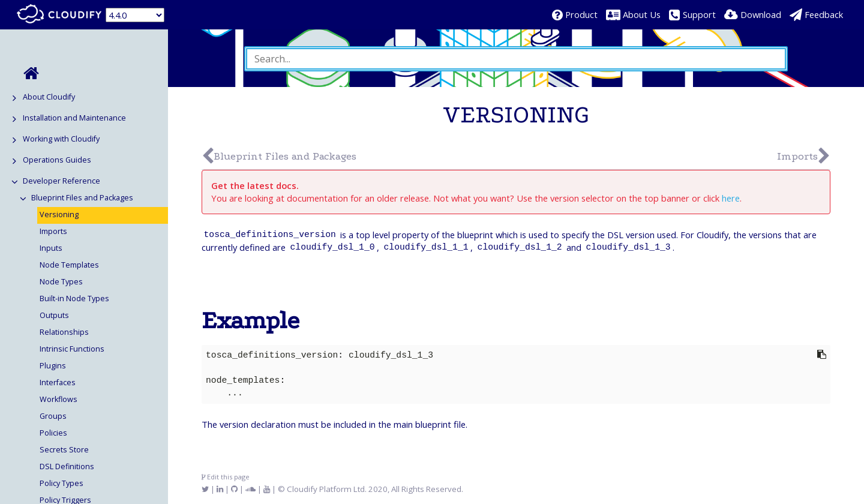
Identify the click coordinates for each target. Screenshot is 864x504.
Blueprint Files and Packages (82, 198)
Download (761, 14)
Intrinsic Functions (72, 349)
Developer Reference (61, 181)
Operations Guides (57, 160)
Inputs (51, 248)
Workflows (58, 399)
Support (699, 14)
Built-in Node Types (74, 298)
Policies (53, 433)
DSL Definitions (67, 466)
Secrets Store (64, 450)
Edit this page (226, 477)
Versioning (59, 214)
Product (581, 14)
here (731, 198)
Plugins (53, 366)
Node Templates (69, 265)
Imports (53, 231)
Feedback (824, 14)
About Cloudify (49, 97)
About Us (642, 14)
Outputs (54, 315)
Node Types (61, 282)
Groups (53, 416)
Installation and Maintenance (74, 118)
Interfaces (58, 382)
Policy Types (61, 483)
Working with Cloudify (61, 139)
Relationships (64, 332)
